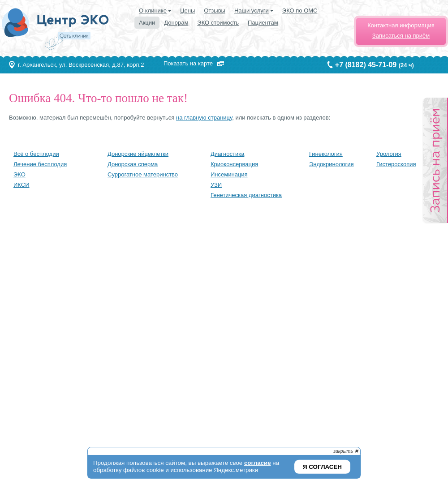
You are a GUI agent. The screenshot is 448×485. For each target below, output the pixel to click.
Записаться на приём (401, 36)
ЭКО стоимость (218, 23)
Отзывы (215, 11)
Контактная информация (401, 25)
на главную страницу (204, 118)
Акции (147, 23)
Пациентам (263, 23)
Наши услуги (252, 11)
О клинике (153, 11)
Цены (187, 11)
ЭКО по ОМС (300, 11)
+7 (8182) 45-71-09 (366, 65)
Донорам (176, 23)
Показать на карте (188, 63)
